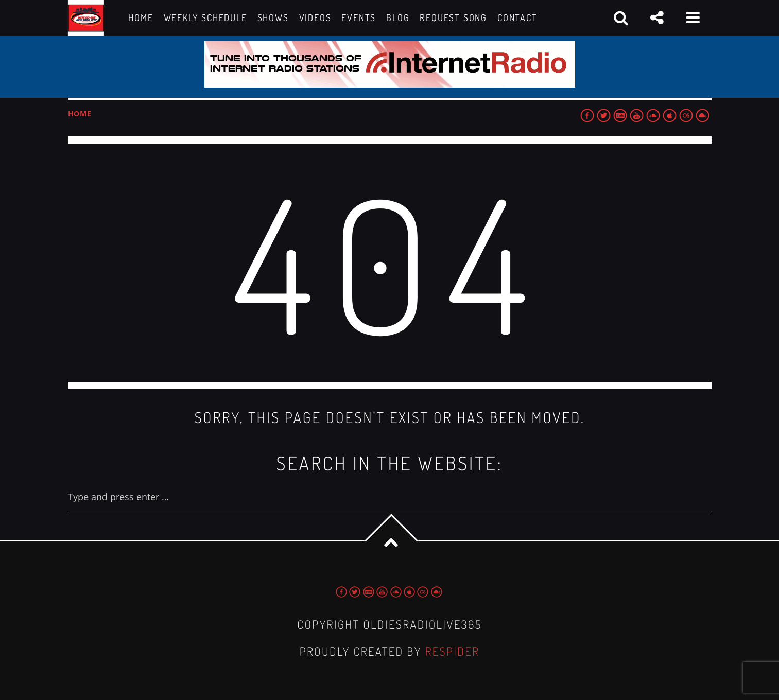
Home (80, 113)
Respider (453, 651)
